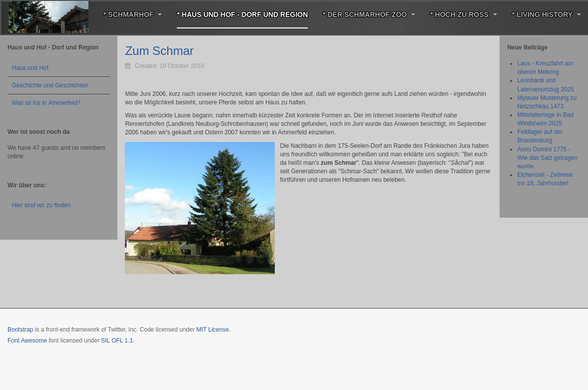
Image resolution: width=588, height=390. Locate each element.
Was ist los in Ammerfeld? (46, 103)
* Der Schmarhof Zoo (369, 14)
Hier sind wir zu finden (41, 205)
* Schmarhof (133, 14)
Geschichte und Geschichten (50, 85)
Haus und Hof (30, 68)
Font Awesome (27, 341)
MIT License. (213, 330)
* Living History (547, 14)
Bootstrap (20, 330)
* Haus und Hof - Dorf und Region (242, 14)
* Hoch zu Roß (464, 14)
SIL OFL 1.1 (117, 341)
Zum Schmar (159, 51)
